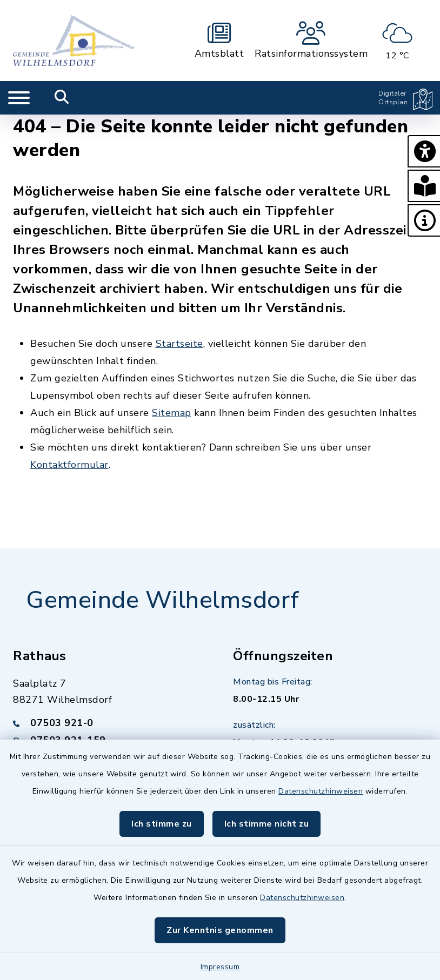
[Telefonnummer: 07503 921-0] (110, 723)
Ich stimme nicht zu (267, 824)
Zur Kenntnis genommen (220, 930)
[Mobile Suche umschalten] (62, 98)
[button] (424, 151)
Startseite (179, 344)
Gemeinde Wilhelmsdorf (163, 600)
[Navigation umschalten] (19, 98)
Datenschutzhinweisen (321, 791)
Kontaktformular (69, 465)
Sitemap (172, 413)
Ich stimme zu (162, 824)
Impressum (220, 967)
